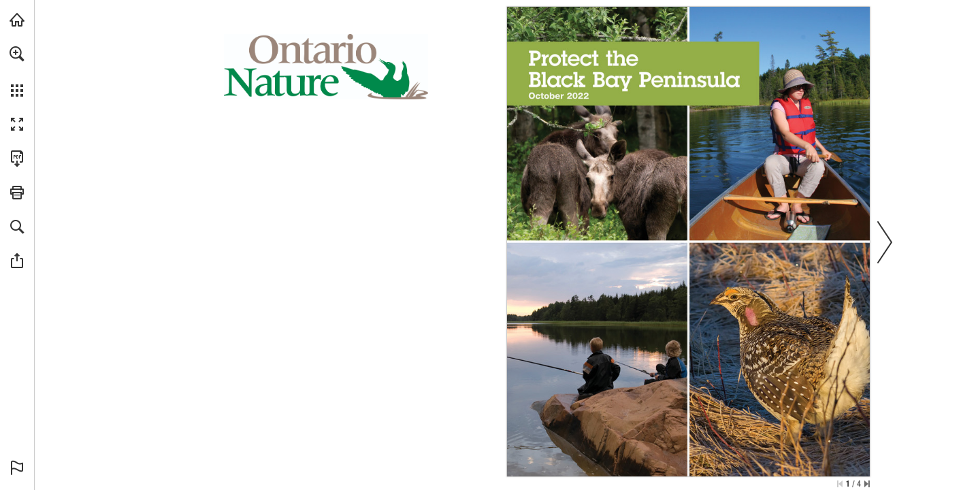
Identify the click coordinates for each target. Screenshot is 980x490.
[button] (17, 54)
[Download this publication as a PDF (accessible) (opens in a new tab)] (17, 159)
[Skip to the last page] (867, 484)
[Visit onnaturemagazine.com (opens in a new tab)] (17, 20)
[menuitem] (17, 71)
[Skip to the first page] (840, 484)
